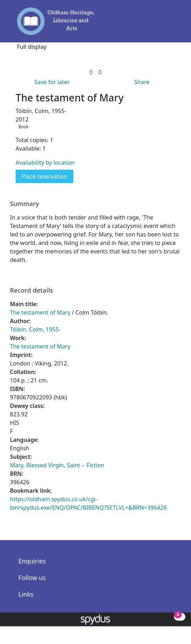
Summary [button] (24, 204)
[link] (91, 72)
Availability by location (45, 163)
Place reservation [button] (47, 176)
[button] (163, 24)
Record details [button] (32, 290)
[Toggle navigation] (173, 24)
